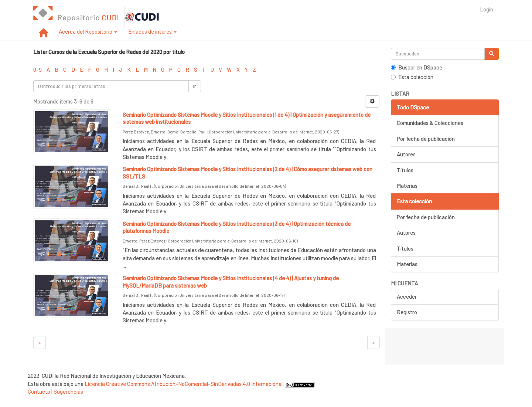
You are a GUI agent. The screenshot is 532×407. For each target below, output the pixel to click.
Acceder (407, 296)
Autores (406, 154)
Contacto (39, 391)
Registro (407, 312)
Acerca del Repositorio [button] (88, 31)
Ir (195, 86)
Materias (407, 186)
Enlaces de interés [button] (152, 31)
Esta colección (412, 77)
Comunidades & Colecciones (430, 123)
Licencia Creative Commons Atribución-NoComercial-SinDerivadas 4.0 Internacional (184, 384)
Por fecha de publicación (426, 139)
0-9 (37, 69)
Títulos (405, 170)
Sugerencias (68, 391)
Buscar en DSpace (417, 67)
